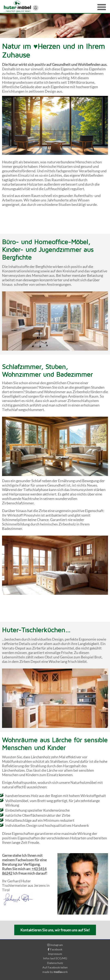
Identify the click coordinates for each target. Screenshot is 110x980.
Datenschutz (55, 963)
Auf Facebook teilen (55, 967)
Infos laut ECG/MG (55, 958)
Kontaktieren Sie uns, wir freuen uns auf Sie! (55, 930)
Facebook (55, 949)
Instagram (55, 945)
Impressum (55, 954)
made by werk (55, 972)
